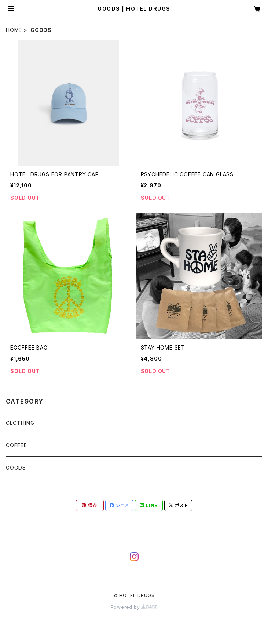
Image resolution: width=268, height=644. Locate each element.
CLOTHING (20, 423)
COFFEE (16, 445)
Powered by (134, 607)
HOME (14, 30)
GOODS (16, 468)
